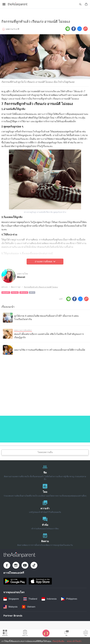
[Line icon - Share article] (68, 26)
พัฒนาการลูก (16, 285)
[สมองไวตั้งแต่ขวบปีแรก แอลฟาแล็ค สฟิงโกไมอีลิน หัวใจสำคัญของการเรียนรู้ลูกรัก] (45, 331)
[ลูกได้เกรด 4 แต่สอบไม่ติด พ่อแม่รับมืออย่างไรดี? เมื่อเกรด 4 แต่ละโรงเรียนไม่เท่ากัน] (45, 315)
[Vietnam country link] (29, 604)
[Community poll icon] (86, 633)
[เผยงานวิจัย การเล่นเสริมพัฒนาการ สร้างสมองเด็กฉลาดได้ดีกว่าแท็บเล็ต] (44, 347)
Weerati (21, 274)
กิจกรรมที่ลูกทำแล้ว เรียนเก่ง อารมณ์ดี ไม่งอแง (41, 285)
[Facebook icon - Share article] (74, 26)
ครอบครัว (6, 290)
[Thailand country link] (30, 596)
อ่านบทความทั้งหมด (45, 259)
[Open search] (80, 4)
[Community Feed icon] (67, 633)
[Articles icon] (25, 633)
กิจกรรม (15, 290)
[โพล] (45, 487)
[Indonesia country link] (49, 596)
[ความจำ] (45, 503)
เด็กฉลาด (24, 290)
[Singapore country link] (11, 596)
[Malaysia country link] (10, 604)
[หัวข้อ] (45, 520)
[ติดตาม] (45, 536)
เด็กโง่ (32, 290)
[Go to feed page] (18, 4)
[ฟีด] (45, 469)
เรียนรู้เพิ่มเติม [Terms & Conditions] (58, 641)
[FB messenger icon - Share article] (80, 26)
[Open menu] (4, 4)
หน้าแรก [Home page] (5, 285)
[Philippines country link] (69, 596)
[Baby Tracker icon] (46, 633)
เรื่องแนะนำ (8, 304)
